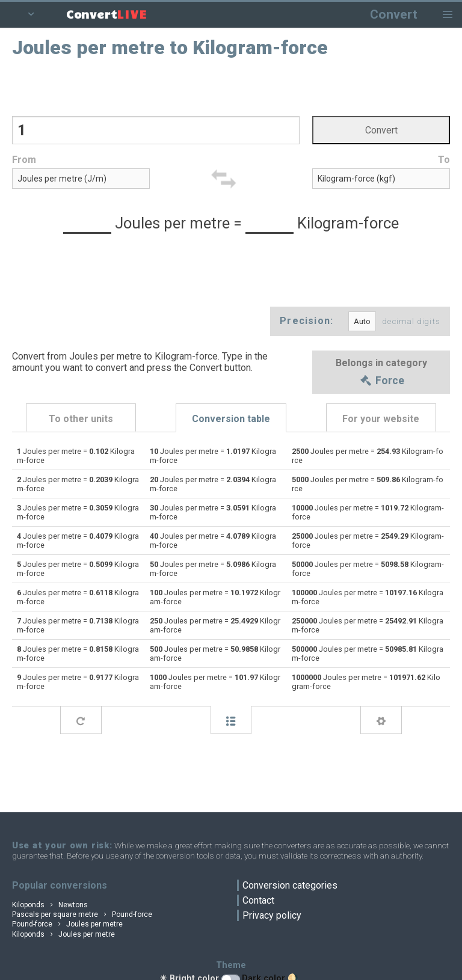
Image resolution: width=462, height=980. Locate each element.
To (444, 160)
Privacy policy (272, 915)
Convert (394, 14)
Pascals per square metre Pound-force (82, 914)
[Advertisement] (231, 86)
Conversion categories (290, 885)
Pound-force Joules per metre (67, 924)
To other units (81, 419)
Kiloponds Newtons (50, 905)
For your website (381, 419)
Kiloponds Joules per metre (63, 934)
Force (381, 381)
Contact (258, 900)
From (24, 160)
